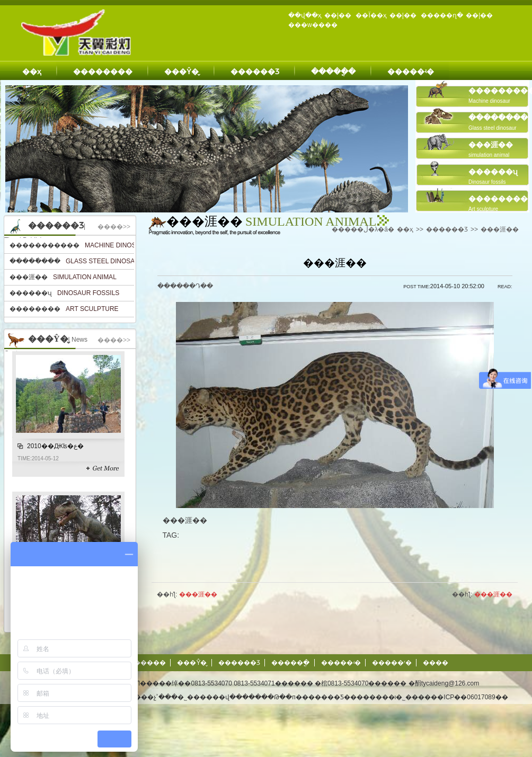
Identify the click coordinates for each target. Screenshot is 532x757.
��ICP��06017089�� (469, 697)
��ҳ (32, 72)
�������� (103, 72)
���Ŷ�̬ (181, 72)
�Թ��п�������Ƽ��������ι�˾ (336, 697)
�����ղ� (442, 15)
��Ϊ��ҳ (371, 15)
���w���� (313, 25)
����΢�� (436, 663)
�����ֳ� (333, 72)
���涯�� (500, 229)
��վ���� (234, 697)
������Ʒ (255, 72)
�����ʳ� (392, 663)
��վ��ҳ (305, 15)
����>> (114, 227)
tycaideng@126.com (450, 683)
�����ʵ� (411, 72)
